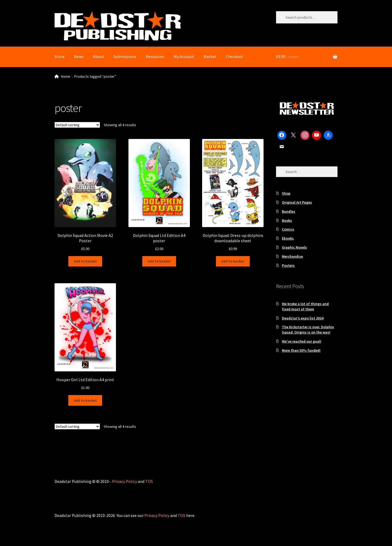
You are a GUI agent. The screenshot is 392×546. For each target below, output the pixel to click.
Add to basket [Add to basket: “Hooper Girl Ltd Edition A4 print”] (85, 400)
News (79, 56)
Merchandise (292, 256)
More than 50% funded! (301, 350)
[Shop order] (77, 125)
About (99, 56)
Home (66, 76)
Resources (155, 56)
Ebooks (288, 238)
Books (287, 220)
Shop (286, 193)
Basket (210, 56)
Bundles (289, 211)
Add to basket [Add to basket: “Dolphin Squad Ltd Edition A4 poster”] (159, 261)
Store (60, 56)
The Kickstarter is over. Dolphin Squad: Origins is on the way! (308, 330)
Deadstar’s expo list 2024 (303, 318)
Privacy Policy (124, 481)
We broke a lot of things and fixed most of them (305, 306)
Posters (288, 265)
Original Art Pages (297, 202)
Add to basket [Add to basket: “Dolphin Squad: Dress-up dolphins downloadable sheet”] (233, 261)
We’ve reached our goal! (302, 341)
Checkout (234, 56)
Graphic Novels (294, 247)
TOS (149, 481)
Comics (288, 229)
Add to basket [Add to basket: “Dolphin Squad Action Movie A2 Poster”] (85, 261)
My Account (184, 56)
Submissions (125, 56)
